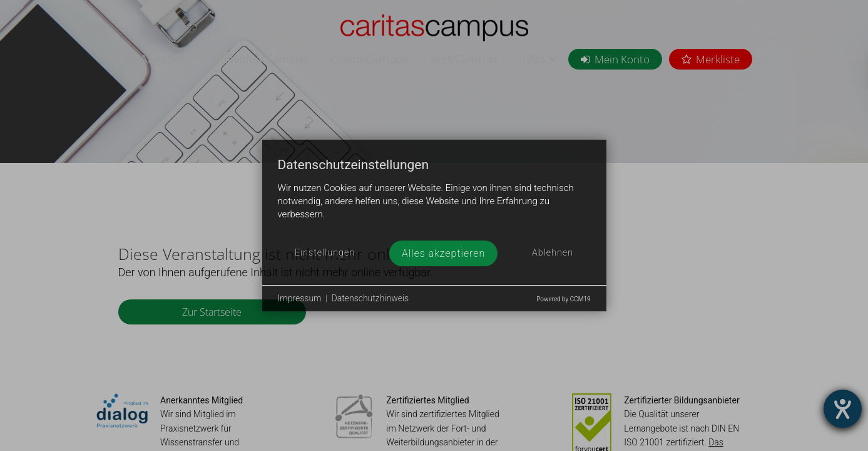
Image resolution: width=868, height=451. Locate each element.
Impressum (300, 298)
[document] (434, 199)
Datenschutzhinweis (370, 298)
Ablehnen (553, 253)
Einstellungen (325, 253)
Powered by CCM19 (563, 299)
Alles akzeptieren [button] (443, 253)
